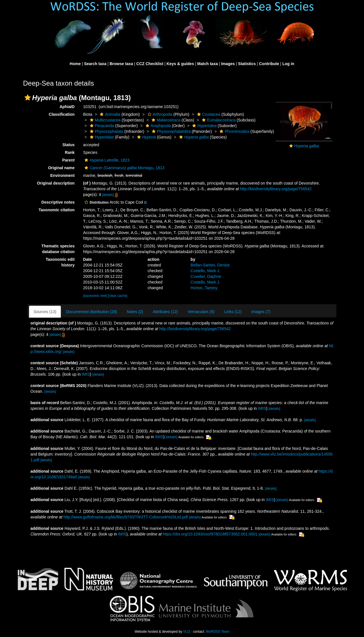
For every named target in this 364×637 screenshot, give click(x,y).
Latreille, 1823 (106, 160)
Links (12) (233, 312)
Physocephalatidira (170, 131)
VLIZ (187, 632)
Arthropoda (159, 114)
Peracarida (101, 126)
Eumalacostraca (218, 120)
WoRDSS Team (218, 632)
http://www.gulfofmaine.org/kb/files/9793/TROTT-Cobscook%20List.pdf (126, 517)
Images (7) (261, 312)
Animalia (109, 114)
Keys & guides (180, 64)
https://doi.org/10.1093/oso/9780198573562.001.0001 (210, 534)
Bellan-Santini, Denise (210, 265)
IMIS (86, 374)
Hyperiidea (204, 126)
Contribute (269, 64)
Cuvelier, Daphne (206, 276)
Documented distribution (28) (92, 312)
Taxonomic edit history (60, 262)
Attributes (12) (166, 312)
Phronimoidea (234, 131)
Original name (61, 168)
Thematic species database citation (58, 249)
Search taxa (95, 64)
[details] (108, 195)
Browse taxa (121, 64)
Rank (70, 152)
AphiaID (67, 107)
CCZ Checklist (150, 64)
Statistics (247, 64)
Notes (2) (135, 312)
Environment (63, 175)
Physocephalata (106, 131)
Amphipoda (158, 126)
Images (228, 64)
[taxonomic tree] (95, 296)
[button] (28, 98)
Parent (69, 160)
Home (75, 64)
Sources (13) (45, 312)
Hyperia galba (307, 146)
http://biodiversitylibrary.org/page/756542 (276, 189)
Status (69, 145)
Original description (56, 183)
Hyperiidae (101, 137)
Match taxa (208, 64)
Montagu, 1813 (124, 168)
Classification (62, 114)
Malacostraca (165, 120)
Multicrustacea (105, 120)
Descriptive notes (58, 202)
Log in (288, 64)
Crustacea (208, 114)
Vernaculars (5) (201, 312)
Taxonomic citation (57, 210)
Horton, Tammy (204, 288)
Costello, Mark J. (205, 271)
